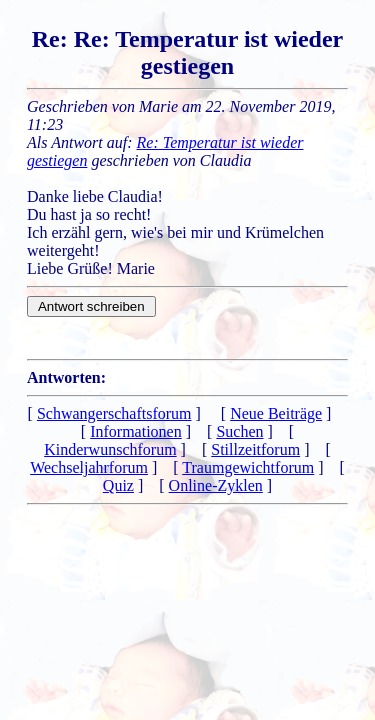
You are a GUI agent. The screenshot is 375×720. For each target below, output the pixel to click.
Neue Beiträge (276, 413)
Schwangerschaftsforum (114, 413)
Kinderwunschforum (110, 449)
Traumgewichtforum (248, 467)
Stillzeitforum (255, 449)
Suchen (239, 431)
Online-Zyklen (216, 485)
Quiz (118, 485)
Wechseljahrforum (89, 467)
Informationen (136, 431)
